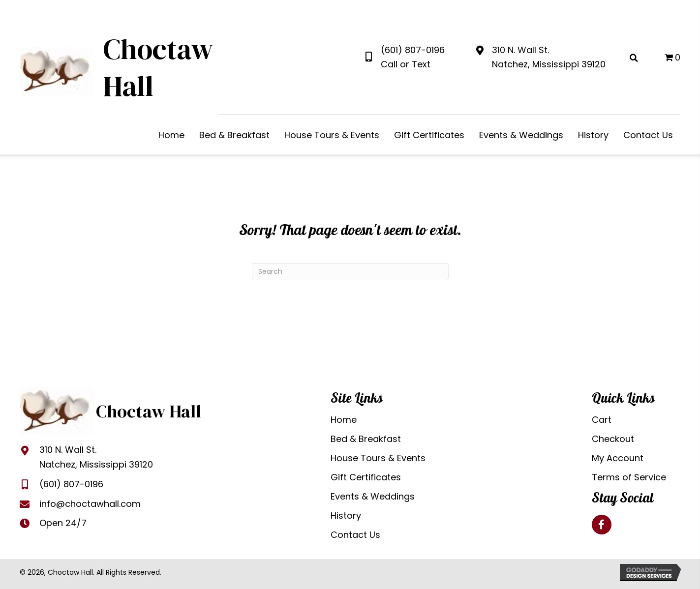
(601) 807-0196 (413, 50)
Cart (602, 420)
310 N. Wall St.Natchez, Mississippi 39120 (96, 457)
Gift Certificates (366, 477)
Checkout (613, 439)
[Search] (350, 272)
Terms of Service (629, 477)
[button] (602, 525)
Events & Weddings (373, 496)
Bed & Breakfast (366, 439)
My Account (618, 458)
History (346, 515)
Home (344, 420)
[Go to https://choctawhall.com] (117, 70)
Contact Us (355, 535)
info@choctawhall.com (90, 504)
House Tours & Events (378, 458)
